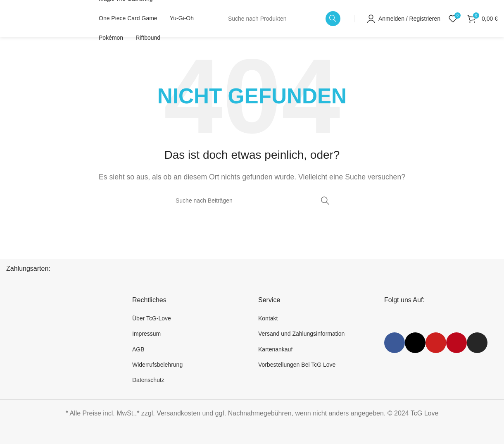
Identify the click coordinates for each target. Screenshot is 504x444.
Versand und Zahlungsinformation (301, 334)
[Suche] (282, 19)
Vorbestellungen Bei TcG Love (297, 365)
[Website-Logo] (42, 18)
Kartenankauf (275, 349)
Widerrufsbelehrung (157, 365)
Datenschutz (148, 380)
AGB (138, 349)
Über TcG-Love (152, 318)
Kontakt (268, 318)
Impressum (146, 334)
